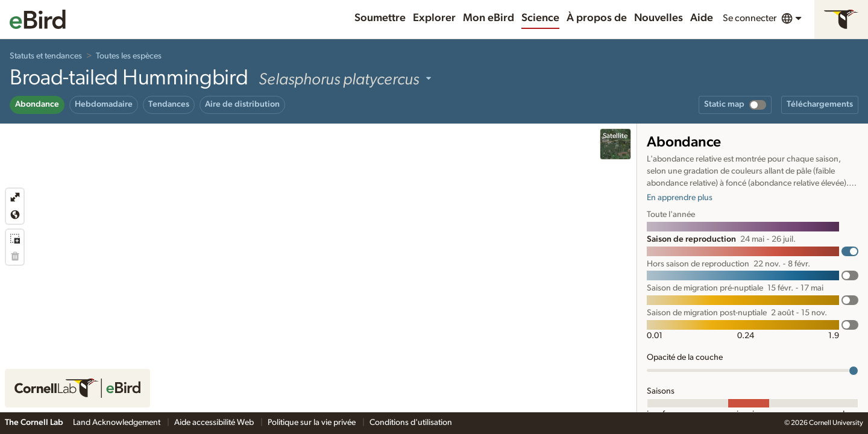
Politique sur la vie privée (313, 423)
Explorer (434, 18)
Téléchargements (820, 104)
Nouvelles (659, 18)
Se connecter (750, 18)
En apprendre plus (680, 198)
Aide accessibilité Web (215, 423)
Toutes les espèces (129, 56)
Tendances (169, 104)
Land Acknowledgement (118, 423)
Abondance (37, 104)
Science (540, 18)
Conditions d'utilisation (411, 423)
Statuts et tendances (46, 56)
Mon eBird (489, 18)
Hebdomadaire (104, 104)
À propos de (597, 18)
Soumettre (380, 18)
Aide (702, 18)
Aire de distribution (242, 104)
